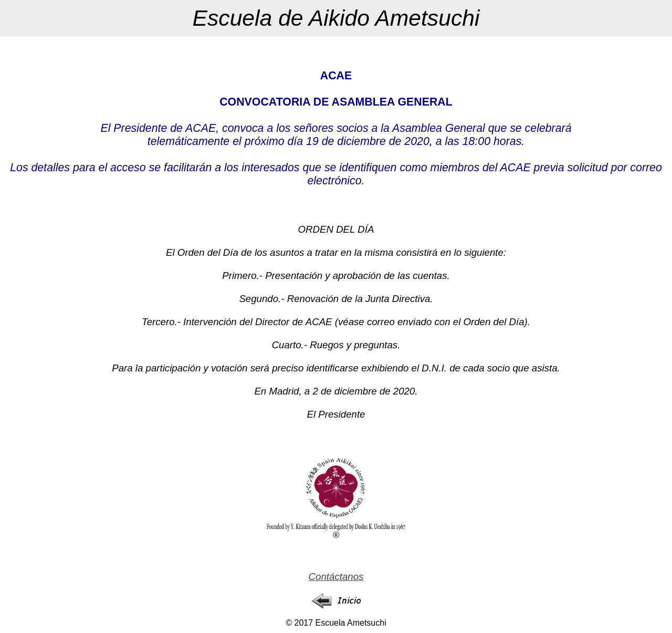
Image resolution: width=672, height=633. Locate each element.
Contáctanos (336, 577)
